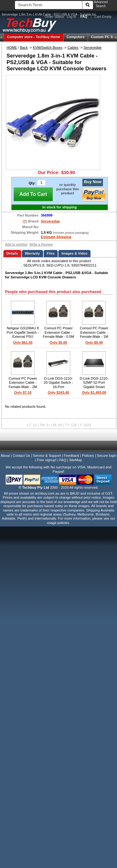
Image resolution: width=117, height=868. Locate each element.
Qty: (32, 183)
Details (12, 253)
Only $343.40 (58, 392)
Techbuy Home (34, 37)
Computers (76, 37)
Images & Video (74, 253)
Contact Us (21, 456)
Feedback (71, 456)
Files (51, 253)
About (5, 456)
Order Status (54, 17)
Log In (72, 17)
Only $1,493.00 (94, 392)
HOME (12, 47)
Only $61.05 (23, 342)
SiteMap (75, 460)
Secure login (106, 456)
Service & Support (47, 456)
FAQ (63, 460)
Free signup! (47, 460)
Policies (88, 456)
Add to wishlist (16, 244)
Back (24, 47)
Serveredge (93, 47)
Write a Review (41, 244)
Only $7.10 (23, 392)
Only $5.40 (94, 342)
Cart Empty (103, 17)
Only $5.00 (58, 342)
